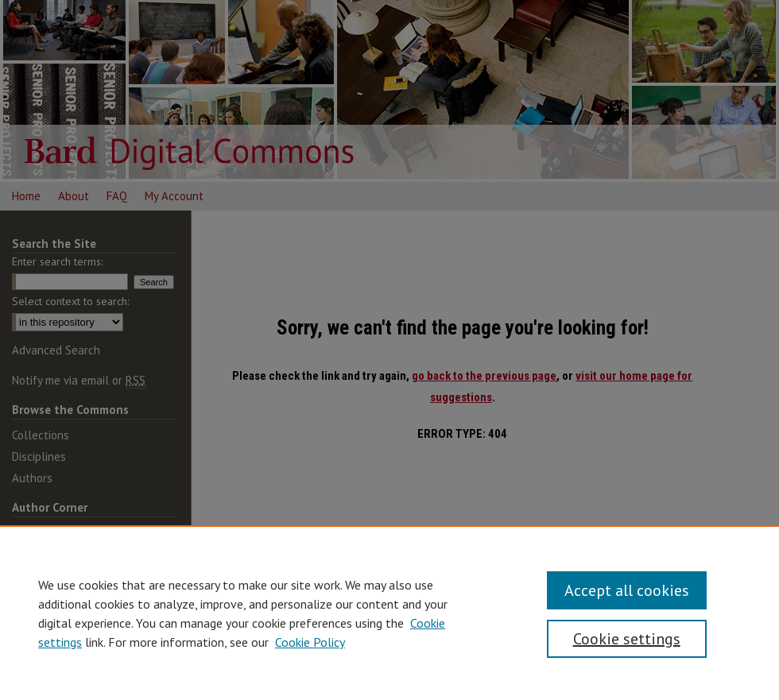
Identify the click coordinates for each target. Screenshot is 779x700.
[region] (389, 613)
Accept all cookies (627, 590)
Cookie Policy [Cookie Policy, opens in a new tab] (310, 642)
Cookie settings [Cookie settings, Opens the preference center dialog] (627, 639)
